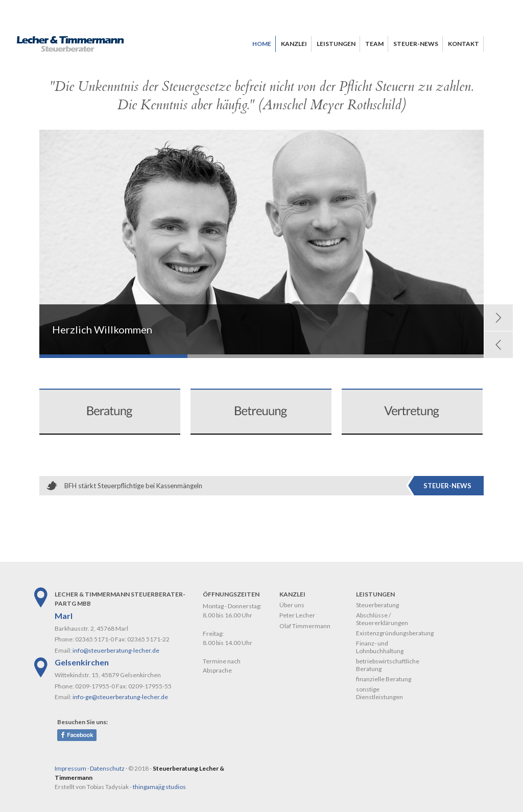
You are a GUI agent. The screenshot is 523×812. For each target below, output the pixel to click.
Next (498, 318)
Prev (498, 345)
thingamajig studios (159, 787)
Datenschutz (107, 768)
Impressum (70, 768)
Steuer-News (447, 486)
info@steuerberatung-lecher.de (116, 650)
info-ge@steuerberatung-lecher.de (120, 697)
